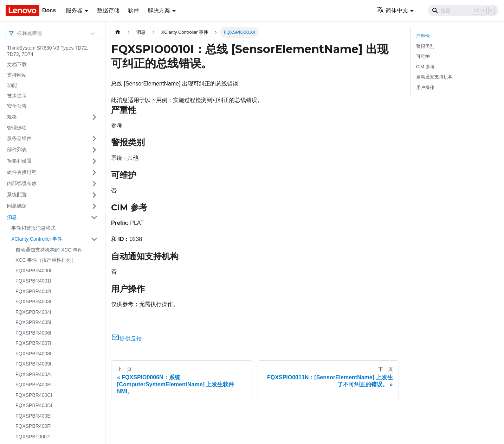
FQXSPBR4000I (33, 271)
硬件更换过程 (22, 172)
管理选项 (17, 128)
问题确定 (17, 206)
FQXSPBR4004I (33, 312)
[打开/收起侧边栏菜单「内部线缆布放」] (94, 184)
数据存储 (108, 10)
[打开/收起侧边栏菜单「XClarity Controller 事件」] (94, 239)
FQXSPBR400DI (34, 405)
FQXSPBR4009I (33, 364)
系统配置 (17, 195)
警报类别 (425, 46)
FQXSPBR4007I (33, 343)
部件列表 (17, 150)
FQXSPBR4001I (33, 281)
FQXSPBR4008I (33, 354)
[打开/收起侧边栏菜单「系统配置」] (94, 195)
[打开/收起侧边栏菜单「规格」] (94, 117)
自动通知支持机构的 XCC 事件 (49, 250)
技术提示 (17, 96)
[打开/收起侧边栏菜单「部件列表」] (94, 150)
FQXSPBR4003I (33, 302)
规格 (12, 117)
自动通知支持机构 (434, 77)
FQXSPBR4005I (33, 322)
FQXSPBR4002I (33, 291)
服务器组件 (19, 138)
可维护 (423, 56)
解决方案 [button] (159, 10)
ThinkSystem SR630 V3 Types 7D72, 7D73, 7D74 (48, 51)
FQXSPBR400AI (34, 374)
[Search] (463, 11)
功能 (12, 85)
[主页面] (118, 32)
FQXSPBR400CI (34, 395)
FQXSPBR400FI (34, 426)
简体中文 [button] (392, 10)
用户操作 (425, 87)
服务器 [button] (74, 10)
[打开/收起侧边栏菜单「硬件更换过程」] (94, 172)
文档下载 (17, 64)
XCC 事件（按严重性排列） (46, 260)
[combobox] (18, 33)
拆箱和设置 (19, 161)
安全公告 (17, 106)
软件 (134, 10)
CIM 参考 (425, 67)
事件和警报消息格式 (33, 228)
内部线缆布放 (22, 183)
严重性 (423, 36)
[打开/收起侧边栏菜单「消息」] (94, 217)
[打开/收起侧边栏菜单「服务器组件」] (94, 139)
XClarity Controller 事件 (37, 239)
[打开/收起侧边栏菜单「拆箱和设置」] (94, 161)
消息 (12, 217)
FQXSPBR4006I (33, 333)
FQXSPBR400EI (34, 416)
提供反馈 (127, 339)
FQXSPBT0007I (33, 437)
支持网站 (17, 75)
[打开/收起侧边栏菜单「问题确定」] (94, 206)
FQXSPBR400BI (34, 385)
